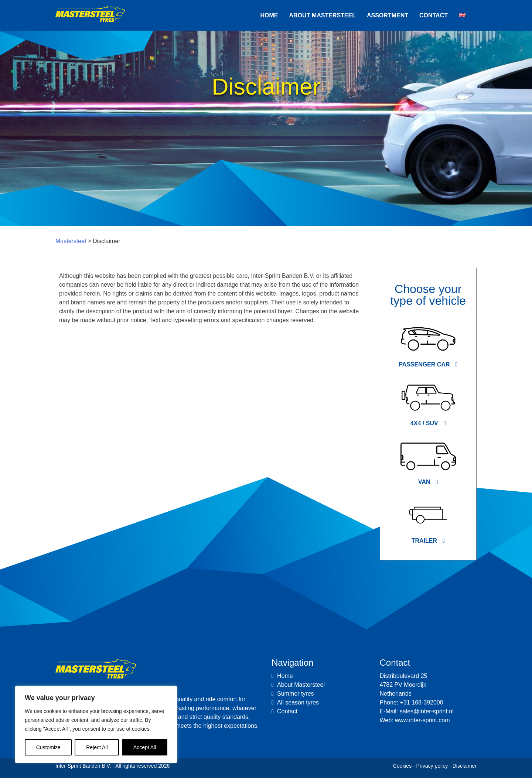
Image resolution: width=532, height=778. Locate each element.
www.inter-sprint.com (422, 720)
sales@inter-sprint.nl (427, 711)
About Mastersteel (323, 15)
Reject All (97, 747)
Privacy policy (432, 766)
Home (269, 15)
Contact (434, 15)
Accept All (145, 747)
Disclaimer (465, 766)
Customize (48, 747)
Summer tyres (296, 694)
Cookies (403, 766)
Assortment (388, 15)
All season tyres (298, 702)
